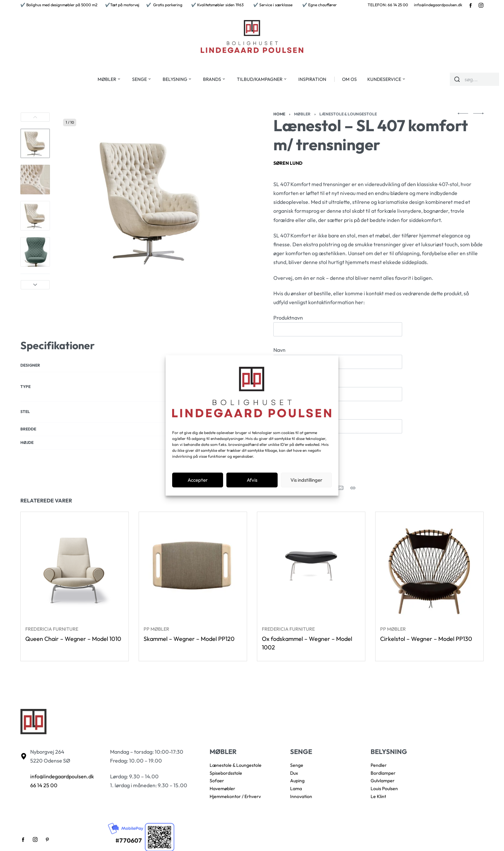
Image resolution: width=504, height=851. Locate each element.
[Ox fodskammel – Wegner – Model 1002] (311, 573)
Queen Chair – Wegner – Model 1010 (73, 641)
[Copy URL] (353, 488)
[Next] (35, 285)
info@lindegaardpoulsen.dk (438, 5)
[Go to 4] (35, 252)
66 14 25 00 (44, 785)
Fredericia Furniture (52, 631)
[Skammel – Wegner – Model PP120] (193, 570)
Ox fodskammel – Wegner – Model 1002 (307, 649)
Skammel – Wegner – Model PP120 (189, 642)
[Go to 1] (35, 143)
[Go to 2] (35, 180)
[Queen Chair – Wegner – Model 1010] (75, 568)
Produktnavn (338, 325)
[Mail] (340, 488)
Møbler (302, 114)
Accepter (198, 480)
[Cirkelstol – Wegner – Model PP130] (429, 579)
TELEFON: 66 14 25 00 (388, 5)
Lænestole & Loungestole (348, 114)
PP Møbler (157, 632)
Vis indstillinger (306, 480)
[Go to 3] (35, 216)
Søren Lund (288, 163)
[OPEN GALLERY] (152, 201)
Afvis (252, 480)
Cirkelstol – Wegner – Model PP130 (426, 649)
